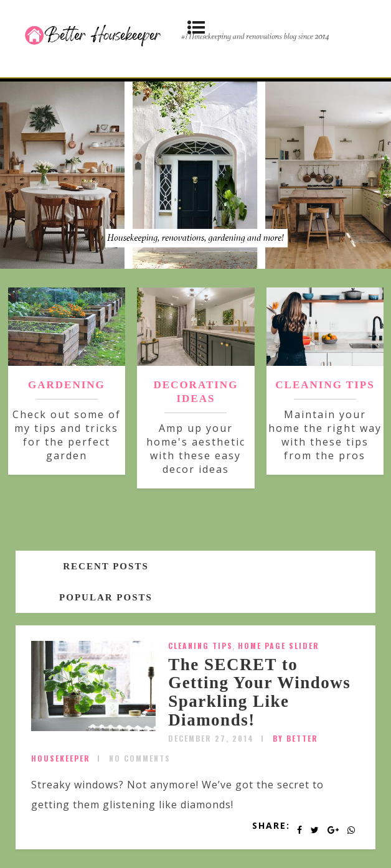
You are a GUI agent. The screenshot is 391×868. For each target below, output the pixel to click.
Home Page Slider (279, 646)
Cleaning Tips (200, 646)
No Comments (140, 758)
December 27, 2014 (211, 738)
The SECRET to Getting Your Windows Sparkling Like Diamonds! (259, 692)
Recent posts (106, 566)
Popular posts (106, 597)
